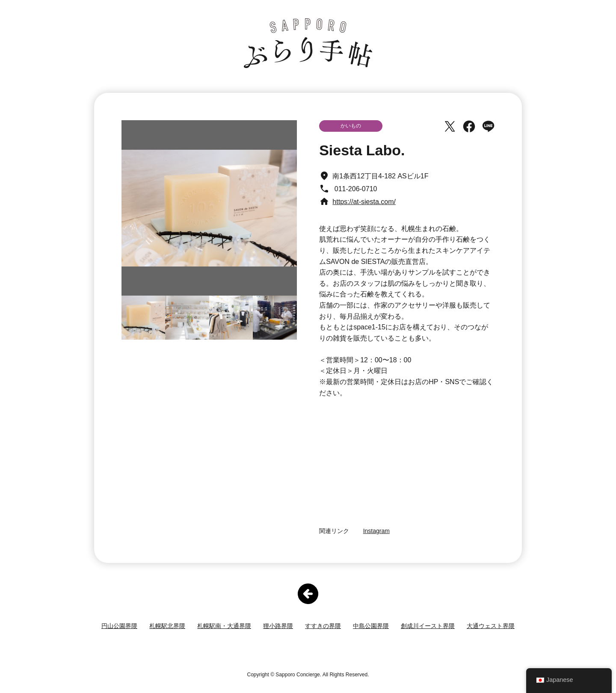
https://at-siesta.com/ (364, 202)
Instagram (376, 531)
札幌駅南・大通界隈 (224, 626)
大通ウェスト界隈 (491, 626)
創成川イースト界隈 (428, 626)
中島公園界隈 (371, 626)
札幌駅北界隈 (167, 626)
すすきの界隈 (323, 626)
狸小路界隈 (278, 626)
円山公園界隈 (119, 626)
